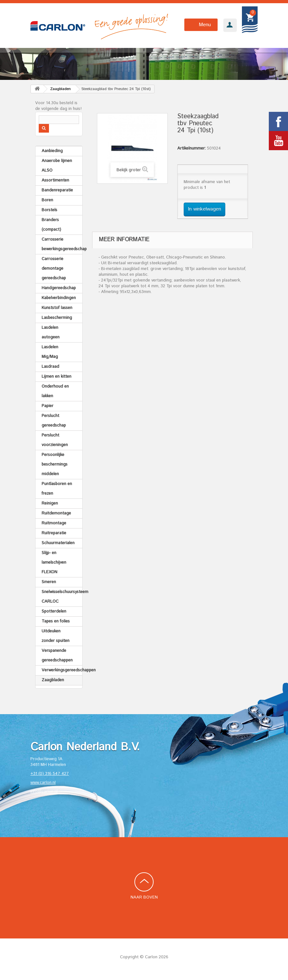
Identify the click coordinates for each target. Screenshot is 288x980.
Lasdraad (50, 367)
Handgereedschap (59, 288)
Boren (47, 200)
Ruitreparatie (54, 533)
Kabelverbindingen (59, 298)
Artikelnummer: (192, 149)
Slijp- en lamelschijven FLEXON (54, 563)
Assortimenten (55, 180)
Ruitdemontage (56, 513)
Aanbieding (52, 151)
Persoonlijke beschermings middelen (55, 464)
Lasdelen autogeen (51, 332)
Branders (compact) (51, 225)
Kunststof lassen (57, 308)
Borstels (49, 210)
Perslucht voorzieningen (55, 440)
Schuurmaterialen (58, 543)
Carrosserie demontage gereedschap (54, 269)
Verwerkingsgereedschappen (62, 670)
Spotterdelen (54, 611)
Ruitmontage (54, 523)
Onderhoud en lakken (55, 391)
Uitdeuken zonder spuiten (56, 636)
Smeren (49, 582)
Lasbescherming (57, 318)
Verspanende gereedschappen (57, 656)
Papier (48, 406)
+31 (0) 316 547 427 (50, 774)
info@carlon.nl (44, 792)
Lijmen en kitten (56, 377)
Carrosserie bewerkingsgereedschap (62, 244)
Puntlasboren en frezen (57, 489)
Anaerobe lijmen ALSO (57, 166)
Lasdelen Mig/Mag (50, 352)
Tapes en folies (56, 621)
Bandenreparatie (57, 190)
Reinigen (50, 503)
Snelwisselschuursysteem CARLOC (62, 597)
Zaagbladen (53, 680)
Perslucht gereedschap (54, 421)
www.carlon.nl (43, 783)
